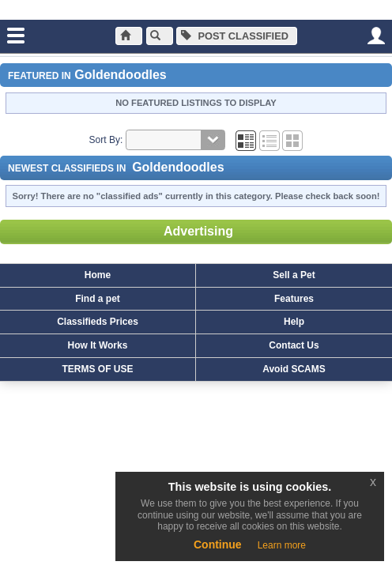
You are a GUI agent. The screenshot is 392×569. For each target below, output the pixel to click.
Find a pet (98, 299)
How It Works (98, 345)
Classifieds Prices (98, 322)
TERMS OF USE (97, 369)
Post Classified (235, 36)
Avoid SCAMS (294, 369)
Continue (218, 545)
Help (294, 322)
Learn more (282, 545)
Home (98, 275)
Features (294, 299)
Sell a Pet (294, 275)
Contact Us (294, 345)
